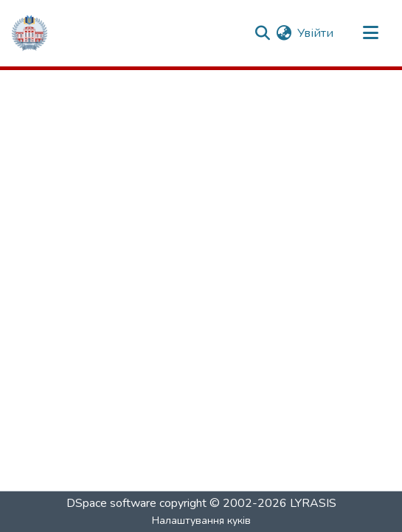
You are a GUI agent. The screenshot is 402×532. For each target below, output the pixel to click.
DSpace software (111, 503)
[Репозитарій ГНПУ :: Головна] (30, 33)
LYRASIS (313, 503)
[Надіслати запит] (262, 33)
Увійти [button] (316, 33)
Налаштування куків (201, 521)
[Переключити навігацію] (370, 33)
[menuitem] (284, 33)
